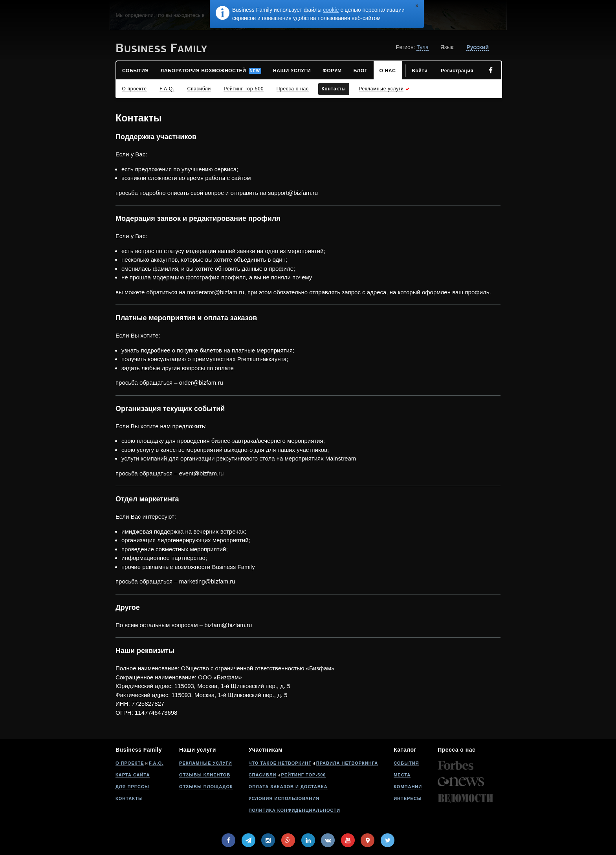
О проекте (130, 763)
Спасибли (263, 775)
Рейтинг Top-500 (304, 775)
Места (402, 775)
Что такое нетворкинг (280, 763)
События (406, 763)
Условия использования (284, 798)
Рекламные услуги (206, 763)
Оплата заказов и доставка (288, 787)
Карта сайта (133, 775)
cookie (331, 10)
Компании (408, 787)
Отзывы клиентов (205, 775)
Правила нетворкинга (347, 763)
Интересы (408, 798)
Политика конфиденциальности (294, 810)
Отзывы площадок (206, 787)
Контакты (129, 798)
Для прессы (132, 787)
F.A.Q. (156, 763)
